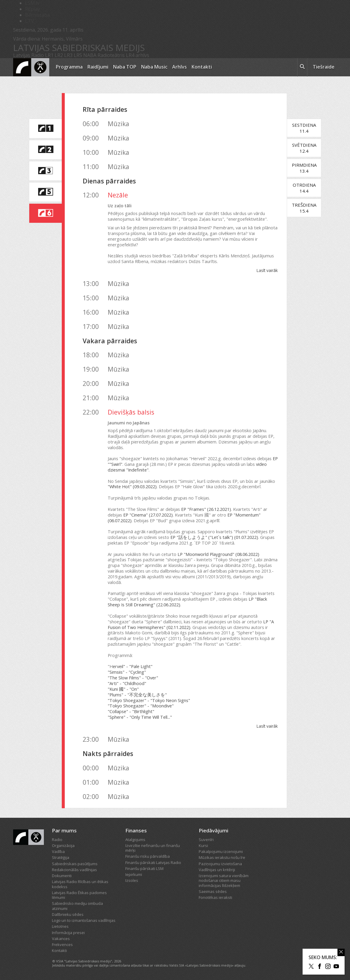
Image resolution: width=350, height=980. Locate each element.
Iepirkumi (134, 874)
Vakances (61, 939)
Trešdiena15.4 (304, 208)
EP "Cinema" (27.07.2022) (148, 515)
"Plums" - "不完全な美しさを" (137, 695)
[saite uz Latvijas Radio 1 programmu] (45, 129)
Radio (57, 840)
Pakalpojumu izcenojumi (221, 851)
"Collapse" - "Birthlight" (131, 711)
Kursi (203, 845)
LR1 (49, 55)
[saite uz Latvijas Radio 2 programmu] (45, 150)
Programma (69, 67)
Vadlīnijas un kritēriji (217, 870)
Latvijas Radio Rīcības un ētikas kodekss (80, 884)
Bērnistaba (37, 15)
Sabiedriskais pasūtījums (75, 864)
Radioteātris (111, 55)
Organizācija (63, 845)
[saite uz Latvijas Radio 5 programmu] (45, 192)
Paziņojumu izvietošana (220, 864)
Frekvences (62, 945)
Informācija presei (68, 933)
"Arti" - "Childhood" (127, 683)
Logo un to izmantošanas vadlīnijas (84, 920)
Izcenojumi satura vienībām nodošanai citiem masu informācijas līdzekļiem (224, 881)
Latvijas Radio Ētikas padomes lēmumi (79, 895)
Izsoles (132, 880)
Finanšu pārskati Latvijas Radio (153, 862)
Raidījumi (98, 67)
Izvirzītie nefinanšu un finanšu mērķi (153, 848)
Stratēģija (61, 857)
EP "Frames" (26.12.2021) (206, 509)
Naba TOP (125, 67)
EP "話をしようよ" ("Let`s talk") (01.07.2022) (214, 537)
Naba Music (154, 67)
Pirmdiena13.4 (304, 168)
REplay (33, 9)
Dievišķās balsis (131, 412)
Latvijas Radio (28, 55)
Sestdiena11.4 (304, 128)
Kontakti (202, 67)
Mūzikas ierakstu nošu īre (222, 857)
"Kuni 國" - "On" (123, 689)
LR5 (78, 55)
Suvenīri (206, 840)
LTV (30, 21)
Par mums (64, 830)
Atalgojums (135, 840)
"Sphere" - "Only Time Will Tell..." (140, 717)
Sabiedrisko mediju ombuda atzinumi (77, 906)
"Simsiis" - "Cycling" (127, 672)
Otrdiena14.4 (304, 188)
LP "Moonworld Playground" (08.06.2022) (218, 554)
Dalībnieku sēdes (68, 914)
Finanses (136, 830)
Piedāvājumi (213, 830)
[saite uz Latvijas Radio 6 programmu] (45, 213)
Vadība (58, 851)
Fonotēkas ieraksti (215, 897)
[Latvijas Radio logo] (31, 67)
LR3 (68, 55)
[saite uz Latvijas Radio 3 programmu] (45, 171)
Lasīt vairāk (267, 270)
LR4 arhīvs (138, 55)
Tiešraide (324, 67)
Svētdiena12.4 (304, 148)
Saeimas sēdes (213, 891)
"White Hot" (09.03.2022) (132, 487)
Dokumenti (62, 876)
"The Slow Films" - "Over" (133, 678)
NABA (90, 55)
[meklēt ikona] (302, 67)
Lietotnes (60, 926)
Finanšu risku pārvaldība (148, 856)
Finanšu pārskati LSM (144, 868)
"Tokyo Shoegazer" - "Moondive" (141, 706)
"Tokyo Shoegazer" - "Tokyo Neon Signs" (149, 700)
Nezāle (118, 195)
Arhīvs (179, 67)
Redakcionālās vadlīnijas (74, 870)
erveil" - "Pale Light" (133, 666)
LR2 (59, 55)
